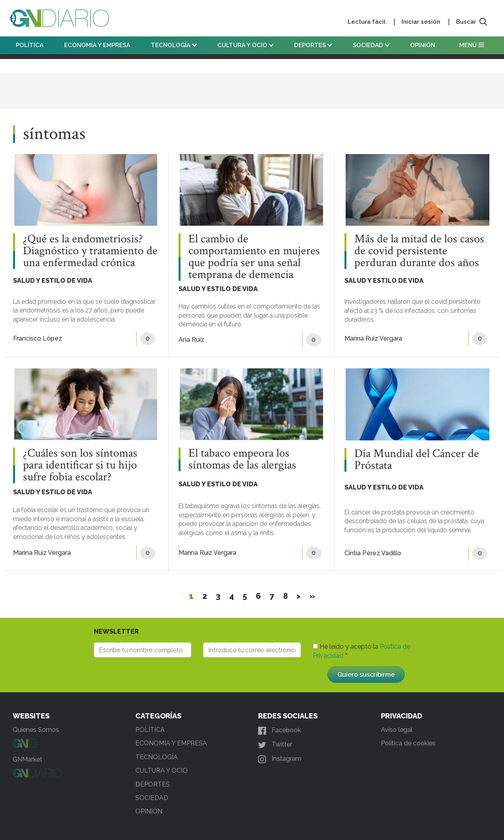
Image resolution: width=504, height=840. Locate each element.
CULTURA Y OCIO (245, 45)
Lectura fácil (367, 22)
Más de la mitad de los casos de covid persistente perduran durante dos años (419, 251)
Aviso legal (397, 730)
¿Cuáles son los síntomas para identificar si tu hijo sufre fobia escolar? (80, 465)
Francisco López (38, 338)
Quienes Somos (36, 730)
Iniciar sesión (421, 22)
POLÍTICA (30, 45)
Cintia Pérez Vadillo (373, 553)
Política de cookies (408, 743)
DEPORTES (313, 45)
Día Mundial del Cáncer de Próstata (417, 460)
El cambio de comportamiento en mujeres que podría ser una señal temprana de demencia (254, 257)
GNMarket (28, 759)
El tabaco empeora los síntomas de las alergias (242, 459)
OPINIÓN (423, 45)
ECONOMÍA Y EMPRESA (97, 45)
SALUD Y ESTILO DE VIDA (53, 281)
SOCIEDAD (371, 45)
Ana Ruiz (191, 340)
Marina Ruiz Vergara (373, 338)
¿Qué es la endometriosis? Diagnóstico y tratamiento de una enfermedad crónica (90, 251)
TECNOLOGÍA (174, 45)
